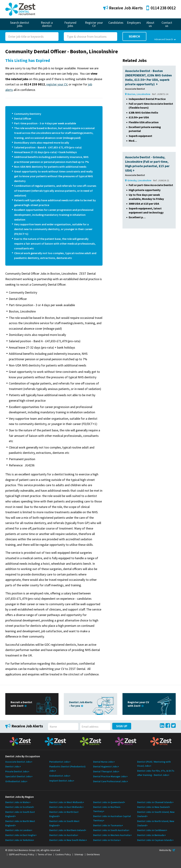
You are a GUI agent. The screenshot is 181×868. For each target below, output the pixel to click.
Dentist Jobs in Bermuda (151, 835)
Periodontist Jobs (59, 762)
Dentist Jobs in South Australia (111, 830)
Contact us (167, 24)
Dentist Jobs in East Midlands (66, 807)
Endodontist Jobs (59, 776)
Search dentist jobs (20, 24)
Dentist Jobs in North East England (64, 814)
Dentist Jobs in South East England (20, 814)
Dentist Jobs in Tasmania (107, 825)
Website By (167, 850)
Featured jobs (70, 24)
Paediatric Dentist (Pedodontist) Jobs (67, 769)
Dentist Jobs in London (18, 830)
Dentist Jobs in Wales (17, 802)
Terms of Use (45, 854)
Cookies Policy (63, 854)
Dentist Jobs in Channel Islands (155, 802)
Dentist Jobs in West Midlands (66, 802)
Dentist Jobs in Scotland (19, 807)
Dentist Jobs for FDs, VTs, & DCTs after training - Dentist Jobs (156, 773)
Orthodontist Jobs (16, 781)
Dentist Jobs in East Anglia (20, 835)
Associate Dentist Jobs (18, 762)
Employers (134, 23)
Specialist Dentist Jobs (18, 776)
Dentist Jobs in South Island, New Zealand (156, 814)
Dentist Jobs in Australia (63, 835)
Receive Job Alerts (123, 8)
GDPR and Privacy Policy (22, 854)
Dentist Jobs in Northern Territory (107, 809)
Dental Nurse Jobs (103, 762)
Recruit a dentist (47, 24)
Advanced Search (165, 39)
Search (134, 36)
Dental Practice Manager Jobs (110, 776)
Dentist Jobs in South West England (64, 823)
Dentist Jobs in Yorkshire (19, 840)
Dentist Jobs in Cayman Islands (155, 840)
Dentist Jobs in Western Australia (112, 835)
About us (150, 24)
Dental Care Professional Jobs (110, 781)
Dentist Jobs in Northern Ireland (67, 830)
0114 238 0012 (161, 8)
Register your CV (94, 24)
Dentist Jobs (12, 766)
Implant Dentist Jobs (61, 781)
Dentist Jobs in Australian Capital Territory (112, 818)
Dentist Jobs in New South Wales (67, 840)
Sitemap (79, 854)
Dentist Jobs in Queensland (108, 802)
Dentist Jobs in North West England (20, 823)
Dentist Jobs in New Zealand (153, 807)
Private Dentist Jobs (17, 771)
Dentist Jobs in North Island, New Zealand (156, 823)
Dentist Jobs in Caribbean (151, 830)
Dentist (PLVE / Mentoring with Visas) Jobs (154, 764)
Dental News (93, 854)
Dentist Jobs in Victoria (106, 840)
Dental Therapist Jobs (106, 771)
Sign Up (122, 726)
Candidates (116, 23)
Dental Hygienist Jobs (105, 766)
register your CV (57, 84)
